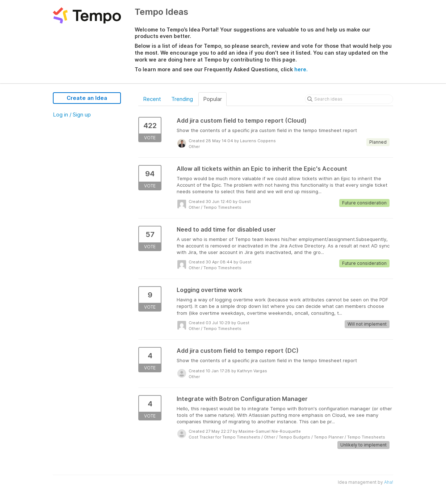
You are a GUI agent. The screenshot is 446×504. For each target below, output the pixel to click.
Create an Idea (87, 98)
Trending (182, 99)
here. (301, 69)
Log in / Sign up (72, 115)
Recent (152, 99)
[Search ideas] (349, 99)
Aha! (389, 482)
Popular (213, 99)
